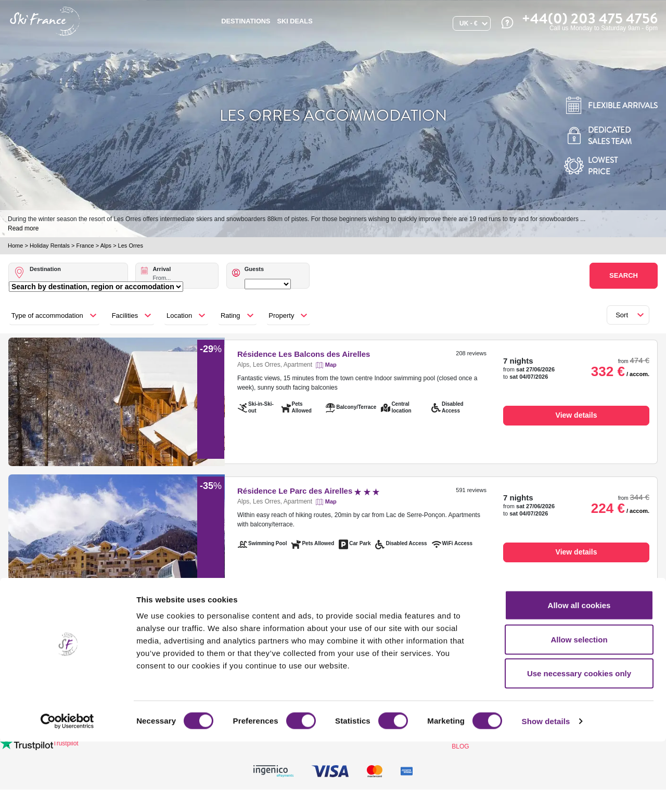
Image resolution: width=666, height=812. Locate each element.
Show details (546, 791)
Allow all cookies (579, 675)
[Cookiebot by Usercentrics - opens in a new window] (67, 792)
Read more (23, 228)
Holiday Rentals (50, 246)
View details (577, 415)
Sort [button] (622, 315)
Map (331, 365)
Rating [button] (230, 315)
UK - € (469, 23)
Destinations (246, 21)
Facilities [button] (125, 315)
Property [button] (281, 315)
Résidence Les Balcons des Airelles (304, 354)
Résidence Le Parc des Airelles (308, 491)
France (85, 246)
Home (15, 246)
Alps (106, 246)
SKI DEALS (294, 21)
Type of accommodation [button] (47, 315)
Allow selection (579, 710)
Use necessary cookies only (579, 744)
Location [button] (179, 315)
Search (624, 275)
